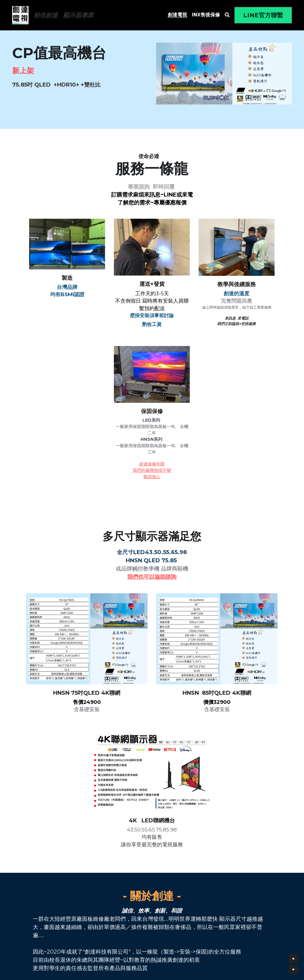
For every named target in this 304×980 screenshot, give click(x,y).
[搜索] (227, 15)
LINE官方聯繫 (263, 15)
